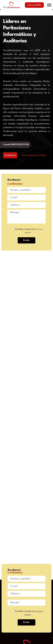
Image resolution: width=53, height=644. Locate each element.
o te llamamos (15, 184)
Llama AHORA (34, 5)
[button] (49, 5)
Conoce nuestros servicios (34, 155)
